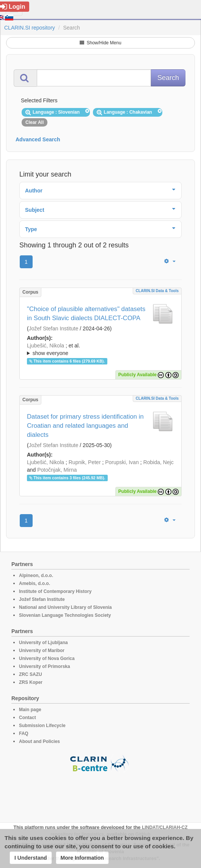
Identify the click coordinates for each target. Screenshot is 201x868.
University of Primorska (45, 666)
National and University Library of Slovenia (65, 607)
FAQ (24, 733)
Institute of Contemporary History (55, 591)
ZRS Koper (31, 682)
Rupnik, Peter (85, 462)
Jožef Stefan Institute (54, 328)
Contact (27, 718)
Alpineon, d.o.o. (36, 576)
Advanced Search (38, 139)
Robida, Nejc (159, 462)
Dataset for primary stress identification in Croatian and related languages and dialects (85, 426)
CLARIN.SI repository (30, 28)
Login (13, 7)
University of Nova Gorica (47, 658)
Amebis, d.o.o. (35, 583)
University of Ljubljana (43, 643)
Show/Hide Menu (100, 43)
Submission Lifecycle (42, 726)
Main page (30, 710)
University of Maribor (42, 651)
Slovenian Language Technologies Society (65, 615)
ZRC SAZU (31, 674)
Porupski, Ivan (122, 462)
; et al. (100, 350)
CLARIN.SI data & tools (157, 291)
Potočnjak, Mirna (57, 470)
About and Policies (39, 741)
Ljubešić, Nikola (46, 346)
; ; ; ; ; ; (100, 349)
